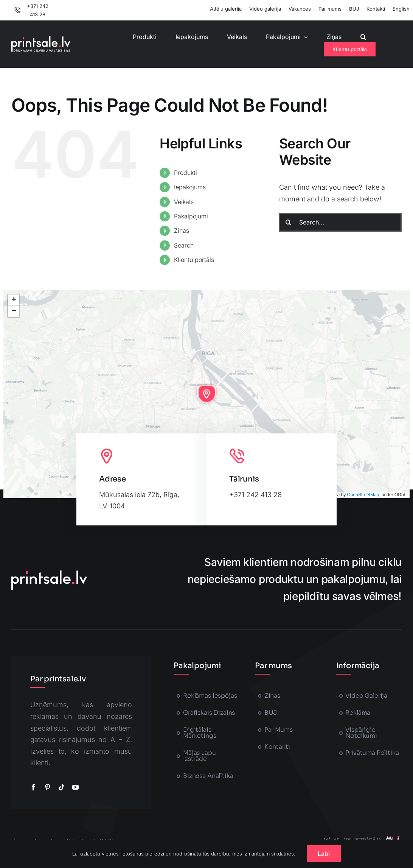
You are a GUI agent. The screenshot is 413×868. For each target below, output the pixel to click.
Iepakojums (190, 187)
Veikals (184, 202)
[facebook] (33, 787)
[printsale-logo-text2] (41, 40)
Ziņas (182, 231)
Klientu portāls (194, 260)
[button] (363, 37)
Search (184, 245)
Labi (324, 854)
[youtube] (75, 787)
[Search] (289, 222)
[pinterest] (47, 787)
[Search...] (340, 222)
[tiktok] (61, 787)
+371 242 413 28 (255, 495)
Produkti (186, 173)
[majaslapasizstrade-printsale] (391, 839)
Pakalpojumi (191, 216)
